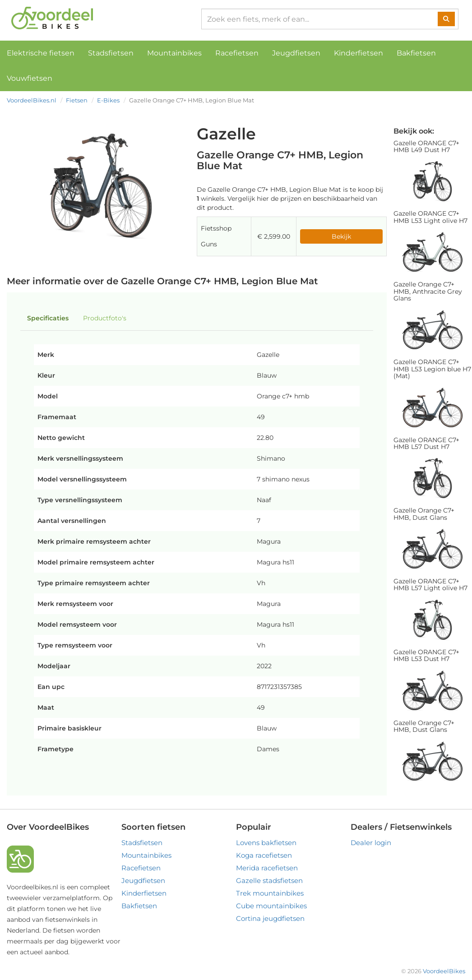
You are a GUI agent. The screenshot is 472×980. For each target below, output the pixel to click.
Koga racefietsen (264, 855)
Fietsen (77, 100)
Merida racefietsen (267, 868)
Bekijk (341, 236)
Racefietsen (237, 53)
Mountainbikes (174, 53)
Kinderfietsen (359, 53)
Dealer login (371, 843)
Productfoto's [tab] (105, 318)
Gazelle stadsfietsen (269, 881)
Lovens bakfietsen (266, 843)
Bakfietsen (416, 53)
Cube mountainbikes (271, 906)
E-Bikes (108, 100)
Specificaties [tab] (48, 318)
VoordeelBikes (444, 971)
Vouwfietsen (30, 78)
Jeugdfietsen (296, 53)
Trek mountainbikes (270, 893)
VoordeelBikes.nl (32, 100)
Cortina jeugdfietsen (270, 918)
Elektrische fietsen (41, 53)
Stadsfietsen (111, 53)
